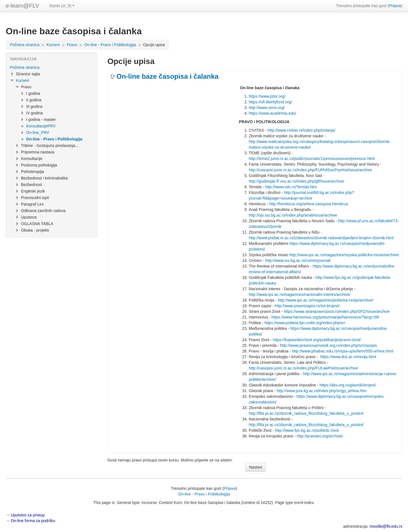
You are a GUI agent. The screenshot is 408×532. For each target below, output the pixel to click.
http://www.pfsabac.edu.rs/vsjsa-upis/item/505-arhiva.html (343, 351)
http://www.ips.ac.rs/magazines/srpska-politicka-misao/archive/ (344, 255)
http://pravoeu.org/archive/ (320, 436)
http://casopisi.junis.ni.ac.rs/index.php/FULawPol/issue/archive (303, 368)
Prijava (395, 6)
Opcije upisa (154, 45)
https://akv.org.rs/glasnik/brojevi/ (348, 385)
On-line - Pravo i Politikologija (204, 494)
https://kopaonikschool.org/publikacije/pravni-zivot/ (317, 340)
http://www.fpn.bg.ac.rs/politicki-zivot (307, 430)
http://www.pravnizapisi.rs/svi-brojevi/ (307, 306)
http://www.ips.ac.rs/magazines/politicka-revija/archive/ (326, 300)
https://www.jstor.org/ (267, 96)
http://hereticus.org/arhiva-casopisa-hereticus (309, 204)
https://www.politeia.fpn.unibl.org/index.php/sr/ (305, 323)
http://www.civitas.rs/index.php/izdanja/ (301, 130)
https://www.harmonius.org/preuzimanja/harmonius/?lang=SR (325, 317)
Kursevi (23, 80)
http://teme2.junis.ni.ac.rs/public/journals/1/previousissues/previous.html (312, 159)
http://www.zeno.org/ (267, 108)
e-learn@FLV (22, 6)
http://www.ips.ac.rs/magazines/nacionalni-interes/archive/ (300, 294)
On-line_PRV (38, 133)
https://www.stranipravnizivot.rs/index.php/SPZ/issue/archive (337, 311)
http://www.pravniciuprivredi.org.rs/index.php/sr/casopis (329, 345)
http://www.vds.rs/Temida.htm (291, 187)
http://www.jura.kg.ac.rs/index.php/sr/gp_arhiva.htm (321, 391)
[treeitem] (51, 67)
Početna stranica (25, 67)
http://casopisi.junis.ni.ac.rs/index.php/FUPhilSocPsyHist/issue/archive (310, 170)
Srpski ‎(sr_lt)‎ (62, 6)
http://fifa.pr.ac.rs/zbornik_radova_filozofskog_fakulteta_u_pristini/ (306, 413)
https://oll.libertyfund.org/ (270, 102)
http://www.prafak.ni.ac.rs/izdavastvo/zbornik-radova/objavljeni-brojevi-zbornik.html (321, 238)
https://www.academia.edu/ (272, 113)
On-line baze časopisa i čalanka (167, 76)
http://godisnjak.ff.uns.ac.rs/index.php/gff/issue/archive (296, 181)
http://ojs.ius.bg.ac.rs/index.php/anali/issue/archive (293, 215)
